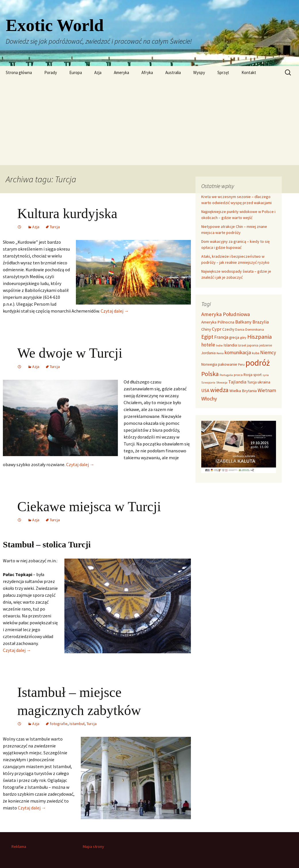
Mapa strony (93, 846)
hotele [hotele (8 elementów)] (208, 345)
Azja (98, 72)
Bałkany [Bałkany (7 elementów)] (243, 322)
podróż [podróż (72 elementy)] (258, 363)
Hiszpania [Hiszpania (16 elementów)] (259, 337)
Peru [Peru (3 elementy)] (241, 364)
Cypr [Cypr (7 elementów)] (217, 329)
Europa (76, 72)
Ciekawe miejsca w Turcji (89, 506)
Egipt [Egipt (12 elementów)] (207, 337)
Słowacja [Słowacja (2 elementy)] (222, 382)
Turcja (55, 227)
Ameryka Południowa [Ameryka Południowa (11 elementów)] (226, 314)
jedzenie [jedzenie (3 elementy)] (266, 345)
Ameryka (121, 72)
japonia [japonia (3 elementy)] (253, 345)
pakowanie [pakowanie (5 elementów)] (228, 364)
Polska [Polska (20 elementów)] (210, 374)
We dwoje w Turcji (70, 353)
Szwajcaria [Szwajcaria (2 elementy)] (208, 382)
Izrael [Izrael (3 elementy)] (242, 345)
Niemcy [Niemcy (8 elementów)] (268, 352)
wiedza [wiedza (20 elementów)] (219, 390)
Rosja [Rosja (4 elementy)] (248, 375)
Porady (51, 72)
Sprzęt (223, 72)
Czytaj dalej (115, 311)
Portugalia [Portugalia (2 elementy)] (226, 375)
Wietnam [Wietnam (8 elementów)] (267, 390)
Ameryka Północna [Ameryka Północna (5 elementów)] (218, 322)
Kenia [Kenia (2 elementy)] (220, 353)
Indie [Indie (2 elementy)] (219, 345)
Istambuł (77, 724)
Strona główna (19, 72)
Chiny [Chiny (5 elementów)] (206, 329)
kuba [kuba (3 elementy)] (256, 353)
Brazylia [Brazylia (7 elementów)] (261, 322)
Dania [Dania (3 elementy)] (240, 329)
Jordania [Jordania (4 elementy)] (208, 353)
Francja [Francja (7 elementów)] (221, 337)
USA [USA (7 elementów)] (205, 390)
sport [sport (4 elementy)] (257, 375)
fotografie (59, 724)
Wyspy (199, 72)
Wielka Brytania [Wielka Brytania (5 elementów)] (243, 391)
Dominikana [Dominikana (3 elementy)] (255, 329)
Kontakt (249, 72)
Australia (173, 72)
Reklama (19, 846)
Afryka (147, 72)
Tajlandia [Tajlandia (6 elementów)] (237, 382)
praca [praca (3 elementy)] (238, 375)
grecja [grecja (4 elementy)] (234, 337)
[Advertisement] (149, 122)
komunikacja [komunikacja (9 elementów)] (238, 352)
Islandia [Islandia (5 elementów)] (230, 345)
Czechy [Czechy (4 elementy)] (228, 329)
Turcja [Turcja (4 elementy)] (252, 382)
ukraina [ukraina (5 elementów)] (264, 382)
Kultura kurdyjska (67, 213)
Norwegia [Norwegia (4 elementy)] (209, 364)
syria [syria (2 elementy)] (266, 375)
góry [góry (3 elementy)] (243, 337)
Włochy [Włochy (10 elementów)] (209, 399)
